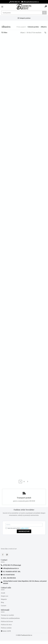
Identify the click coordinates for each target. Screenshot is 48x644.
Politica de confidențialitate (10, 618)
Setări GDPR (6, 631)
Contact (4, 606)
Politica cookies (6, 628)
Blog (2, 602)
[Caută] (24, 13)
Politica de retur (6, 625)
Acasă (3, 593)
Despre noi (4, 596)
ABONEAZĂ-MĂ (24, 531)
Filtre (5, 32)
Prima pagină (21, 27)
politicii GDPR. (25, 528)
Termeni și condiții (7, 615)
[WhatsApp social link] (7, 555)
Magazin (4, 599)
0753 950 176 (15, 2)
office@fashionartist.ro (31, 2)
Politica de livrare (7, 621)
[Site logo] (24, 7)
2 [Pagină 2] (24, 481)
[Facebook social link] (3, 555)
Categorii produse (25, 18)
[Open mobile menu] (2, 7)
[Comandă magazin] (45, 33)
